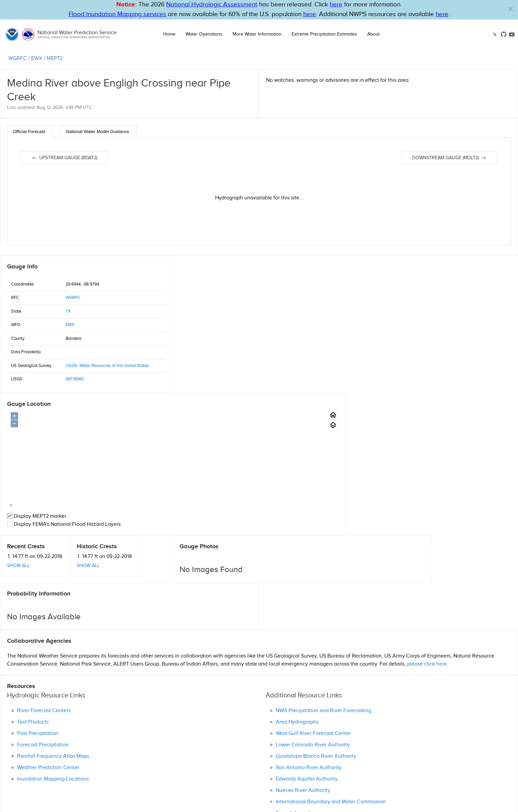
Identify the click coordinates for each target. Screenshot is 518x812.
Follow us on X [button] (345, 791)
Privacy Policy (329, 778)
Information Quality (295, 778)
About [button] (373, 34)
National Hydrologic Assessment (212, 5)
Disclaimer (264, 778)
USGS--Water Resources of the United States (107, 366)
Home (169, 34)
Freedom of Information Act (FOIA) (421, 778)
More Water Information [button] (257, 34)
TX (68, 311)
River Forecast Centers (44, 573)
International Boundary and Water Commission (331, 664)
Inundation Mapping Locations (53, 642)
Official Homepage (29, 755)
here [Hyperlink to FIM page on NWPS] (310, 14)
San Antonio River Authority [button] (309, 630)
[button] (511, 9)
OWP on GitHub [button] (384, 791)
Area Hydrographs (297, 585)
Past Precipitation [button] (38, 596)
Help (228, 778)
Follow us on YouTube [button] (430, 791)
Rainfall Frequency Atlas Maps (53, 619)
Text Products (33, 585)
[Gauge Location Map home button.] (504, 278)
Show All (18, 428)
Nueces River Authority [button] (303, 653)
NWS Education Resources (425, 785)
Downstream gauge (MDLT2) (449, 158)
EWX (70, 325)
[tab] (30, 132)
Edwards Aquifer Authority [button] (307, 642)
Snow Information (297, 676)
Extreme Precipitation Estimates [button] (324, 34)
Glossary (243, 778)
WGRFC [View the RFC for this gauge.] (18, 58)
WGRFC (73, 298)
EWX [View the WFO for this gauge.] (37, 58)
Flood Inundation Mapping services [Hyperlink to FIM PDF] (117, 14)
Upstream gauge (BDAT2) (64, 158)
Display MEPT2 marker (209, 379)
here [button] (336, 5)
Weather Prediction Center (48, 630)
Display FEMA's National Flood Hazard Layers (236, 387)
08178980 (75, 379)
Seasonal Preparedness (310, 785)
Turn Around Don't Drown (366, 785)
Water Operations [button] (204, 34)
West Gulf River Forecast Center (313, 596)
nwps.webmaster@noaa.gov (290, 805)
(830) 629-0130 (24, 738)
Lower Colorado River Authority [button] (313, 607)
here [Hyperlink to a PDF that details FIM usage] (442, 14)
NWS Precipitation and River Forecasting (323, 573)
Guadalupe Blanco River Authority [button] (316, 619)
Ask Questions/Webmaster (38, 746)
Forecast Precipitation (43, 607)
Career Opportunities (366, 778)
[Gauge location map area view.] (504, 288)
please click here (427, 527)
